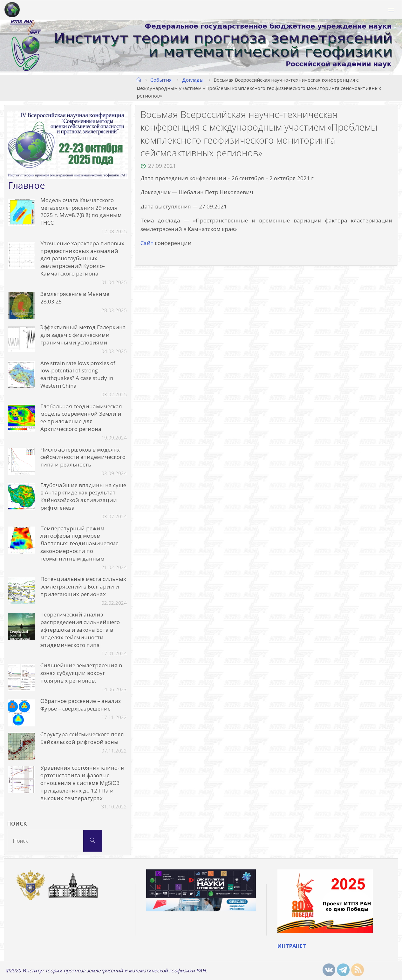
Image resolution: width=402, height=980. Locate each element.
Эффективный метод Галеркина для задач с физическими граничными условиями (83, 335)
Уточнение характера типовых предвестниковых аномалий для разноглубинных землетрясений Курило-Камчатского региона (82, 258)
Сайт (147, 243)
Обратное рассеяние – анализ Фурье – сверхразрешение (81, 705)
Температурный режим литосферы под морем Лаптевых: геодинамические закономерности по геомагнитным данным (79, 543)
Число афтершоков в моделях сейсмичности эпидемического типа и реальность (83, 457)
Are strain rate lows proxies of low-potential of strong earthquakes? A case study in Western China (78, 374)
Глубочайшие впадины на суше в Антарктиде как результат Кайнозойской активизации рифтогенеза (83, 496)
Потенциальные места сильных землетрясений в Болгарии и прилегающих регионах (83, 586)
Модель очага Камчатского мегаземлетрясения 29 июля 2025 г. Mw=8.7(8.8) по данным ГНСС (81, 211)
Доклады (193, 80)
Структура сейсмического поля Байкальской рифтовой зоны (82, 738)
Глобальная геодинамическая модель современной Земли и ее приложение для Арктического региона (81, 418)
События (161, 80)
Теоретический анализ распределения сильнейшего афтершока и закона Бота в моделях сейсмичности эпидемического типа (80, 630)
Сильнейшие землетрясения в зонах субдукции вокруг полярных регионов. (81, 673)
